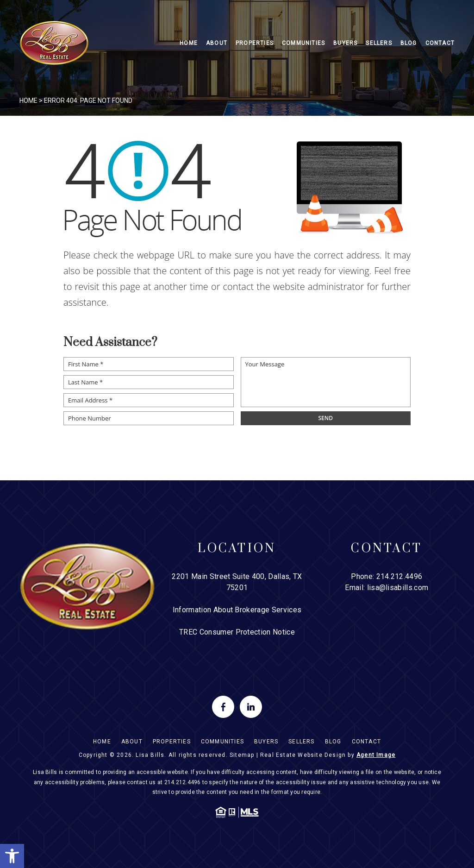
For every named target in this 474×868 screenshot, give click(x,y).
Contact (440, 43)
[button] (12, 856)
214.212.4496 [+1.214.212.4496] (399, 576)
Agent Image (376, 755)
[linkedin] (251, 707)
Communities (303, 43)
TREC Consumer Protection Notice (237, 632)
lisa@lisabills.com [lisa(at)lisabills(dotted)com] (398, 588)
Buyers (345, 43)
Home (189, 43)
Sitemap (242, 755)
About (217, 43)
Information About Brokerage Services (237, 610)
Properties (255, 43)
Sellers (379, 43)
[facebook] (223, 707)
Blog (409, 43)
